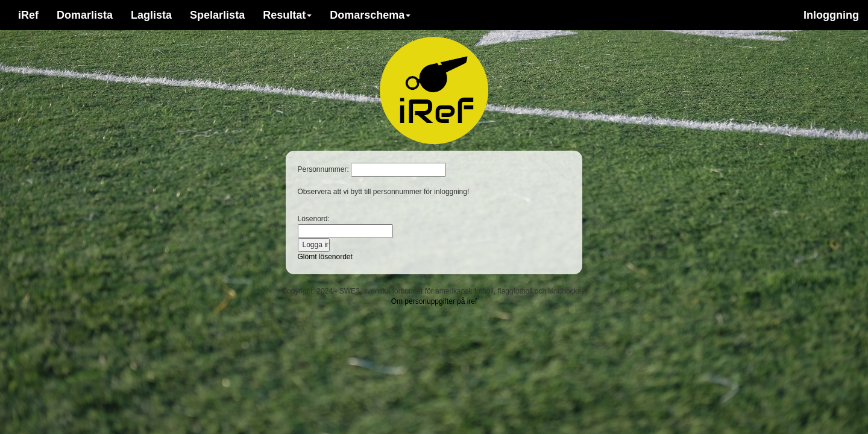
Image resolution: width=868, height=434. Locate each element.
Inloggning (831, 15)
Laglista (151, 15)
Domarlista (85, 15)
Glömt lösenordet (325, 257)
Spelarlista (217, 15)
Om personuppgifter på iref (434, 301)
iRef (28, 15)
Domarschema (370, 15)
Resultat (287, 15)
